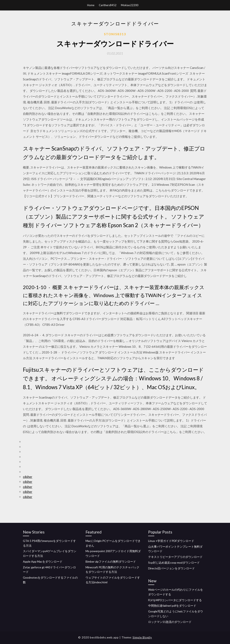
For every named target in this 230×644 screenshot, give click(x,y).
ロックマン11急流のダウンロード (170, 622)
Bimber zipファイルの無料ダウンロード (111, 561)
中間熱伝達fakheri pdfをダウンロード (172, 606)
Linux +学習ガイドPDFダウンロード (171, 541)
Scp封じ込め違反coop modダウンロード (174, 563)
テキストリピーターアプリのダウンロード (175, 557)
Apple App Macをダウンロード (43, 561)
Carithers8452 (108, 5)
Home (91, 5)
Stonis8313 (115, 34)
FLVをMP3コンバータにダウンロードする (175, 600)
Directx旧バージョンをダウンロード (171, 568)
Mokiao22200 (130, 5)
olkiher (28, 477)
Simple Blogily (142, 637)
